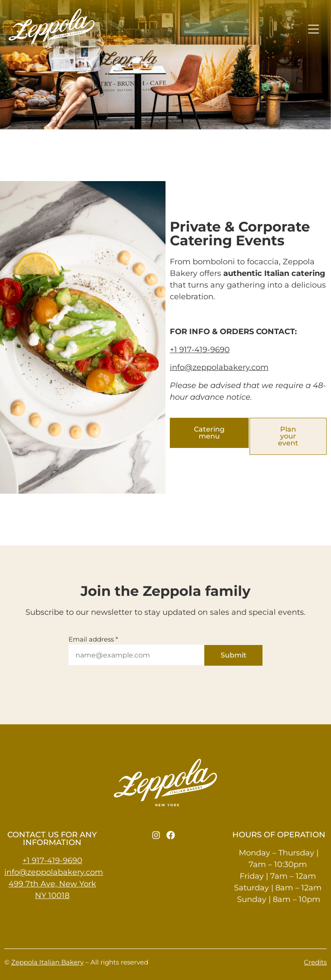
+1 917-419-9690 (200, 350)
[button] (314, 30)
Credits (315, 962)
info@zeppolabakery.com (219, 367)
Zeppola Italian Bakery (47, 962)
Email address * (93, 639)
